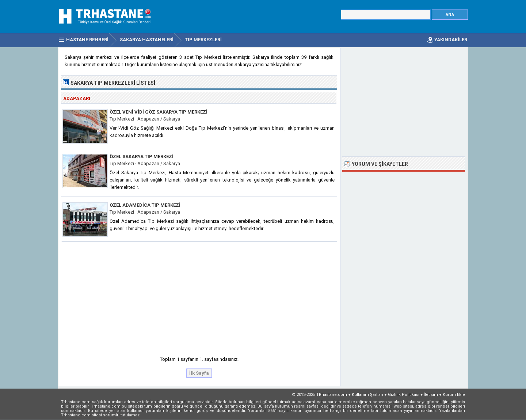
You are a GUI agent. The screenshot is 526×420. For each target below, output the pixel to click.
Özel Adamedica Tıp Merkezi (145, 205)
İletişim (431, 395)
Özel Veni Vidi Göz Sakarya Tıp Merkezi (159, 112)
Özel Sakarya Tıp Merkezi (142, 156)
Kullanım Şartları (367, 395)
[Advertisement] (199, 297)
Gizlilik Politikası (404, 395)
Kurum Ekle (454, 395)
